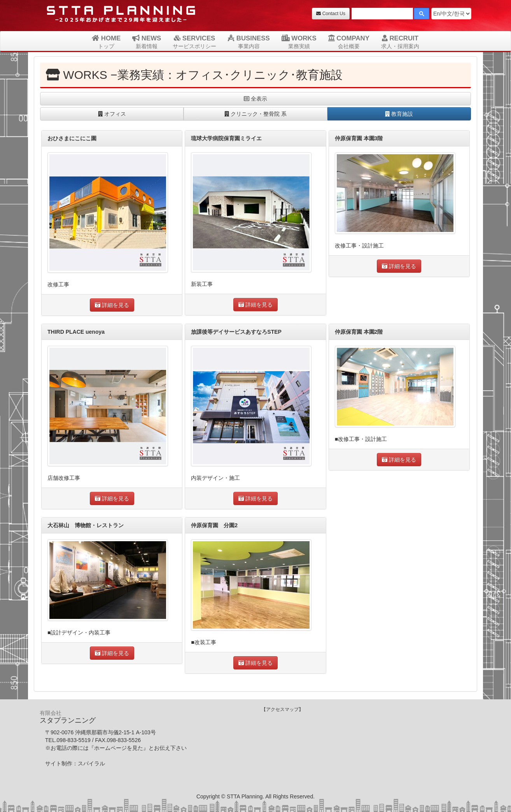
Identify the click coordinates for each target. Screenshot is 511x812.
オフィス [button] (112, 114)
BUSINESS (249, 42)
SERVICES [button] (194, 42)
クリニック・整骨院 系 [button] (255, 114)
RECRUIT (400, 42)
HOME (106, 42)
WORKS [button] (299, 42)
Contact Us (331, 14)
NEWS (147, 42)
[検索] (381, 15)
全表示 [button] (255, 99)
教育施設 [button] (399, 114)
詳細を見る (112, 305)
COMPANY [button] (349, 42)
